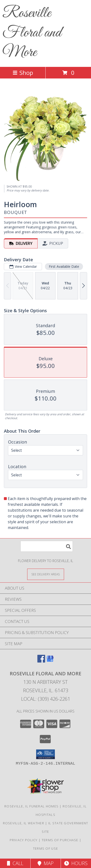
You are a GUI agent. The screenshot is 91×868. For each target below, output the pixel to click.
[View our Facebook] (41, 661)
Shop (23, 73)
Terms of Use (46, 848)
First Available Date (64, 266)
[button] (45, 754)
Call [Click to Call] (15, 863)
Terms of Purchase (60, 840)
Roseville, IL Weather (24, 823)
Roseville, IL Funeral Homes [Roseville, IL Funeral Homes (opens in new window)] (31, 806)
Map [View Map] (46, 863)
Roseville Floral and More (32, 33)
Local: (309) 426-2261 (46, 699)
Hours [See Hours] (76, 863)
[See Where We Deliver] (46, 574)
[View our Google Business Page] (50, 661)
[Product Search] (47, 546)
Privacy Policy (24, 840)
